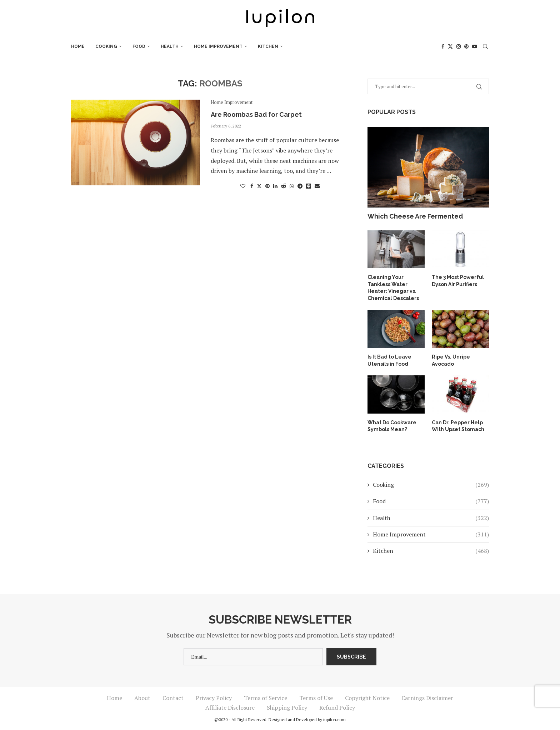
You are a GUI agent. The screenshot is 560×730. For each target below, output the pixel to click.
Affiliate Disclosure (230, 707)
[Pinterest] (466, 46)
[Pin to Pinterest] (267, 186)
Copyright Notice (367, 698)
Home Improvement (218, 46)
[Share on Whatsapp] (292, 186)
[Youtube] (475, 46)
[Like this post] (243, 186)
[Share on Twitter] (259, 186)
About (142, 698)
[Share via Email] (317, 186)
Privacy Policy (214, 698)
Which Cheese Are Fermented (415, 216)
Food (139, 46)
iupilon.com (334, 719)
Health (170, 46)
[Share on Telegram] (300, 186)
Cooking (106, 46)
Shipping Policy (287, 707)
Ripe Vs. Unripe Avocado (451, 360)
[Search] (485, 46)
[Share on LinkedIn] (275, 186)
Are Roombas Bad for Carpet (256, 114)
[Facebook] (443, 46)
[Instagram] (459, 46)
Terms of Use (316, 698)
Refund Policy (337, 707)
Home (78, 46)
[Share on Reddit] (284, 186)
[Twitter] (450, 46)
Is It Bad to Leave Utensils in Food (389, 360)
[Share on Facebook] (252, 186)
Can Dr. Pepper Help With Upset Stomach (458, 426)
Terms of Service (266, 698)
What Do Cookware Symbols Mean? (392, 426)
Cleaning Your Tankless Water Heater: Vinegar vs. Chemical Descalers (393, 288)
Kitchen (268, 46)
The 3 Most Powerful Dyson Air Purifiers (458, 281)
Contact (173, 698)
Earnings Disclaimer (427, 698)
